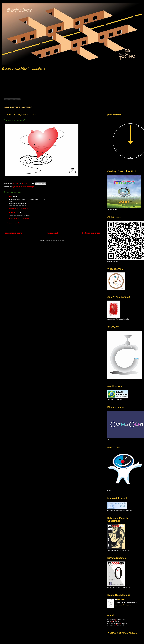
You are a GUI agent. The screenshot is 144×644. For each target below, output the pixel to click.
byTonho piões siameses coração (24, 187)
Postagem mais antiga (91, 233)
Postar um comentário (14, 223)
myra (11, 197)
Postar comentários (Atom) (55, 240)
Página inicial (52, 233)
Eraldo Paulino (14, 213)
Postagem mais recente (13, 233)
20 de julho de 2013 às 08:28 (19, 209)
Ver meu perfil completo (123, 605)
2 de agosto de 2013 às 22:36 (19, 219)
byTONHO (121, 599)
